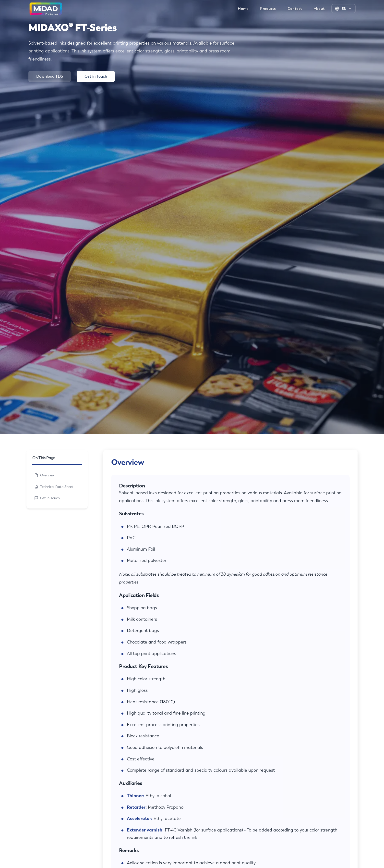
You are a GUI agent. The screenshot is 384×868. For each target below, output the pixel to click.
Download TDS (50, 76)
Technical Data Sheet (54, 487)
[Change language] (343, 9)
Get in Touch (96, 76)
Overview (44, 475)
